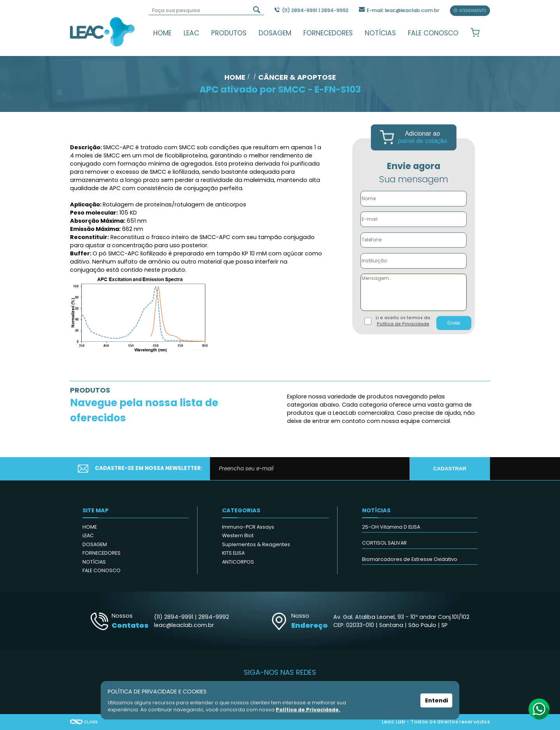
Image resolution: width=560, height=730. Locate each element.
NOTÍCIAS (380, 33)
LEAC (191, 33)
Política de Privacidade (403, 324)
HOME (162, 33)
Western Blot (238, 535)
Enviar (454, 323)
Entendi (437, 700)
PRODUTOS (229, 33)
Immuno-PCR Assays (248, 527)
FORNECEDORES (328, 33)
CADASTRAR (450, 469)
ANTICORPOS (238, 562)
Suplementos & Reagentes (256, 544)
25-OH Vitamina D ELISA (391, 527)
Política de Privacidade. (308, 710)
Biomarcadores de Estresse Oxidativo (410, 559)
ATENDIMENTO (470, 11)
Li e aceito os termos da (403, 321)
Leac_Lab (102, 31)
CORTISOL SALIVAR (384, 543)
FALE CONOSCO (433, 33)
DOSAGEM (275, 33)
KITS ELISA (233, 553)
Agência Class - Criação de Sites (84, 722)
